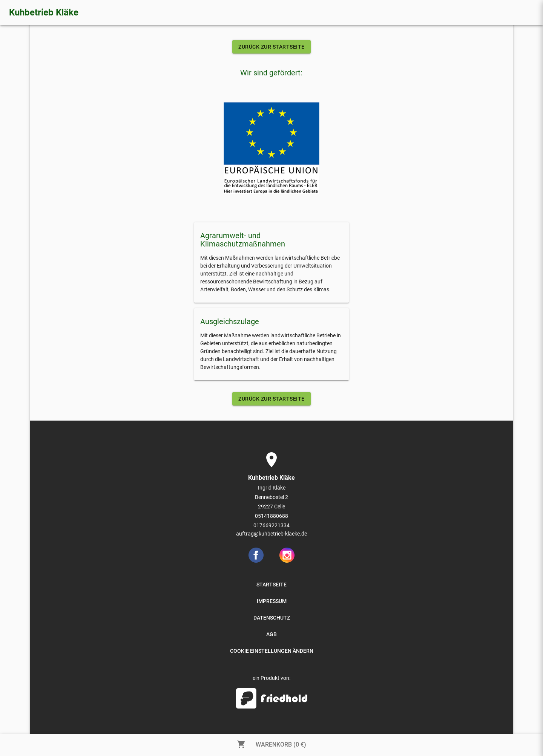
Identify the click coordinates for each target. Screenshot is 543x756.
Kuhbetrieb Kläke (44, 12)
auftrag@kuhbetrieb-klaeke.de (271, 534)
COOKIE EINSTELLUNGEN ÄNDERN (272, 651)
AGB (271, 634)
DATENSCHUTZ (272, 618)
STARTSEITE (271, 585)
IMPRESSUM (272, 601)
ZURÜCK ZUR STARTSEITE (271, 47)
